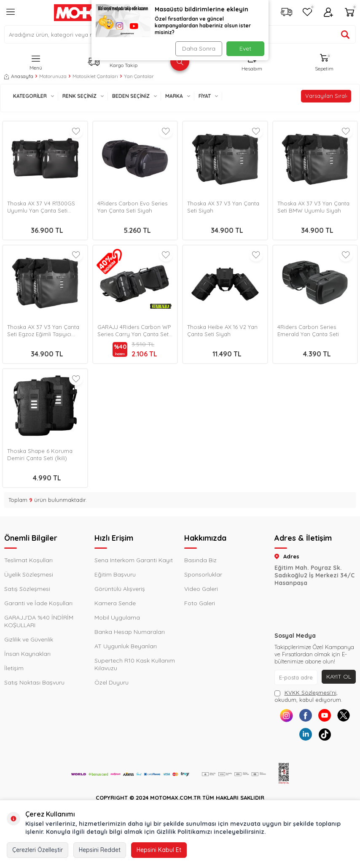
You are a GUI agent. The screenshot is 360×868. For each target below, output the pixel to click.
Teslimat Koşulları (28, 560)
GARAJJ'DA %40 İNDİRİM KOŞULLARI (39, 621)
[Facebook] (305, 716)
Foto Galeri (200, 603)
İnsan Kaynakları (27, 654)
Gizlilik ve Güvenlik (29, 639)
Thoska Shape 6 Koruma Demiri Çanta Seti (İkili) (40, 454)
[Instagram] (286, 716)
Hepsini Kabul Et (159, 850)
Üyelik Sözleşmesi (29, 574)
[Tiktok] (324, 735)
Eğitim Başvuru (115, 574)
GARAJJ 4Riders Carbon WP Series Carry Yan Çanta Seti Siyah (134, 331)
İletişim (14, 668)
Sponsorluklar (203, 574)
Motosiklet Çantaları (95, 76)
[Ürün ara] (345, 35)
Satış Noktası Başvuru (34, 682)
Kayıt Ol (339, 677)
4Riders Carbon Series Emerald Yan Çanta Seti (308, 330)
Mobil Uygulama (117, 617)
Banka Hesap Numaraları (130, 632)
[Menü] (11, 15)
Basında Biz (200, 560)
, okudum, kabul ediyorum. (308, 696)
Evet (245, 49)
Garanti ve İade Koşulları (38, 603)
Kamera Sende (115, 603)
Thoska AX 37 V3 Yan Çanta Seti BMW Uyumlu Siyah (313, 207)
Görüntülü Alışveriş (120, 589)
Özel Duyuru (111, 682)
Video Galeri (201, 589)
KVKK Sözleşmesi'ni (310, 693)
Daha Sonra (199, 49)
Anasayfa (19, 76)
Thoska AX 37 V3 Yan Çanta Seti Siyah (223, 207)
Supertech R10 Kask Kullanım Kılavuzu (135, 664)
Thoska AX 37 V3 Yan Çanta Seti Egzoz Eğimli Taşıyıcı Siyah (43, 331)
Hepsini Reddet (100, 850)
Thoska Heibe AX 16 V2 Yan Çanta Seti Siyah (222, 330)
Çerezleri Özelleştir (38, 850)
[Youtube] (324, 716)
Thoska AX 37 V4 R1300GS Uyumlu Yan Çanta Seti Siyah (41, 207)
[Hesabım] (328, 13)
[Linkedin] (305, 735)
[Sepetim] (349, 13)
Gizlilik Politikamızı (184, 832)
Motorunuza (53, 76)
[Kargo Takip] (286, 13)
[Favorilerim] (307, 13)
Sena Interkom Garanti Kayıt (134, 560)
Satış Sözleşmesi (27, 589)
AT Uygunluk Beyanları (126, 646)
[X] (343, 716)
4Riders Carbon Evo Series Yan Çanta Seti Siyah (132, 207)
